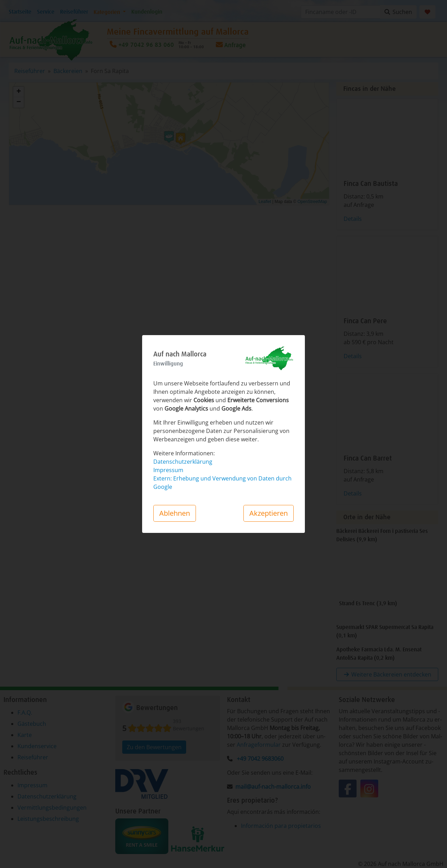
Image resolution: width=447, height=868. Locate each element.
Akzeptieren (269, 513)
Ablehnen (175, 513)
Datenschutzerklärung (183, 462)
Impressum (168, 470)
